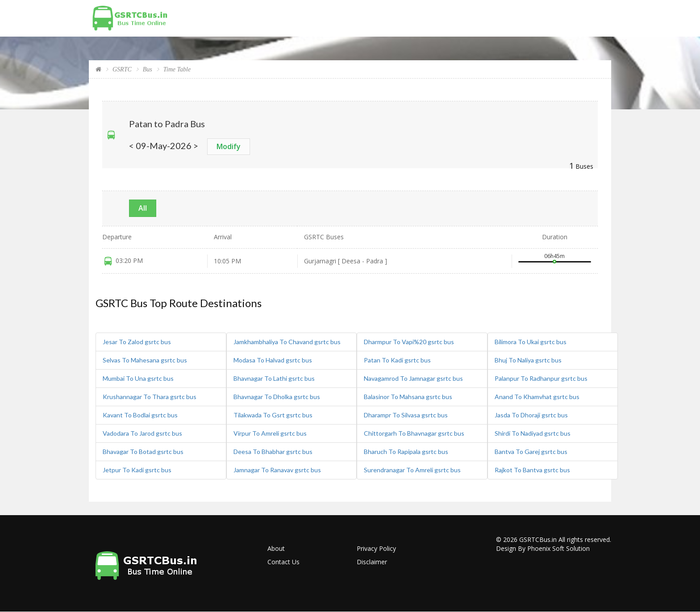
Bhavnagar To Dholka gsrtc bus (277, 397)
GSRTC (122, 69)
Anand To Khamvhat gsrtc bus (537, 397)
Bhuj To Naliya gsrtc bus (528, 360)
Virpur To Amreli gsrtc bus (270, 433)
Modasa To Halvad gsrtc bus (273, 360)
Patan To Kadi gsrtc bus (397, 360)
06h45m (554, 256)
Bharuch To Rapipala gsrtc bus (406, 452)
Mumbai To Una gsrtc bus (138, 378)
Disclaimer (372, 562)
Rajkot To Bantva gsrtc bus (532, 470)
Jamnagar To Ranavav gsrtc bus (277, 470)
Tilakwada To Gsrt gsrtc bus (273, 415)
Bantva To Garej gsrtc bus (531, 452)
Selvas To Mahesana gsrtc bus (145, 360)
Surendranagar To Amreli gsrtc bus (412, 470)
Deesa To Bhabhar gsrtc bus (273, 452)
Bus (148, 69)
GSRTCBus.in (538, 539)
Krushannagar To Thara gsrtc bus (150, 397)
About (276, 548)
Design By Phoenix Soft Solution (543, 548)
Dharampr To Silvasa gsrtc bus (406, 415)
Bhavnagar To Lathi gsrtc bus (274, 378)
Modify (229, 146)
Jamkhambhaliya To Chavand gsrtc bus (287, 342)
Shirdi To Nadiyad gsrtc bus (533, 433)
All (143, 208)
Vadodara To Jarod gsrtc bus (142, 433)
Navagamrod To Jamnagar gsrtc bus (413, 378)
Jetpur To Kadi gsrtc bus (137, 470)
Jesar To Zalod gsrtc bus (137, 342)
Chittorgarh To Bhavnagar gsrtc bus (414, 433)
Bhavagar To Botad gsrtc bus (143, 452)
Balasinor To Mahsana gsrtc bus (408, 397)
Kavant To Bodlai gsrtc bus (140, 415)
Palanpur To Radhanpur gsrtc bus (541, 378)
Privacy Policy (376, 548)
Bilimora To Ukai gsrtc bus (531, 342)
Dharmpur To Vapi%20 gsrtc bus (409, 342)
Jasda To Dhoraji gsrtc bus (531, 415)
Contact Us (283, 562)
